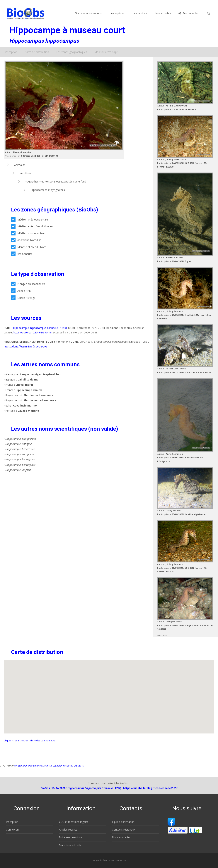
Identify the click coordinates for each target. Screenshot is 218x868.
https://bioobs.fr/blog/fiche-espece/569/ (150, 788)
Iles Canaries (22, 254)
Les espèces (117, 17)
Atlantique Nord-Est (26, 240)
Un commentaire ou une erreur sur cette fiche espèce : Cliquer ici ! (49, 766)
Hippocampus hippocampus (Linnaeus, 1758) (40, 328)
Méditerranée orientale (28, 233)
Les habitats (140, 17)
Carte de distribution (37, 52)
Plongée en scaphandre (28, 284)
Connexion (12, 830)
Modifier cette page (106, 52)
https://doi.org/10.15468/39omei (33, 332)
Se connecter (188, 17)
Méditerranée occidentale (29, 219)
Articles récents (68, 830)
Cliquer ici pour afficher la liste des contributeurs (29, 740)
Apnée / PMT (22, 291)
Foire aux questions (71, 837)
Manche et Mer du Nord (29, 247)
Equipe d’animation (123, 822)
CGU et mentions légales (74, 822)
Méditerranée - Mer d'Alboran (32, 226)
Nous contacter (121, 837)
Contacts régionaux (124, 830)
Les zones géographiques (72, 52)
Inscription (12, 822)
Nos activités (163, 17)
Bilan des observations (88, 17)
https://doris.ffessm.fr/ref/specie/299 (25, 346)
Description (11, 52)
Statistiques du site (70, 845)
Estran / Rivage (23, 298)
